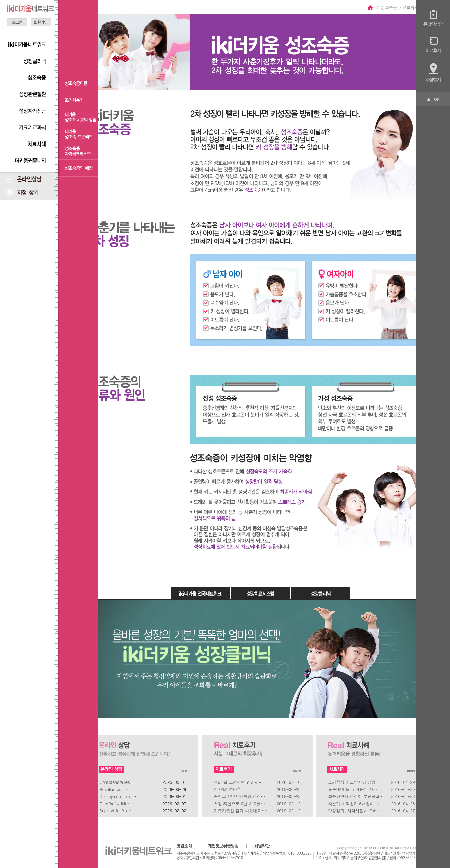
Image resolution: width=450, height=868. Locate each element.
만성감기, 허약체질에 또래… (355, 810)
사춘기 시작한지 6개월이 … (354, 803)
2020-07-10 (289, 782)
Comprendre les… (117, 782)
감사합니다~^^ (228, 789)
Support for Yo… (115, 810)
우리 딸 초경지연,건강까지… (241, 782)
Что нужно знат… (118, 796)
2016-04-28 (403, 796)
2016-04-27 (403, 810)
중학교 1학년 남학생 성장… (240, 796)
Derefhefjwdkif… (115, 803)
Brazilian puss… (115, 789)
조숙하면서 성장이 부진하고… (356, 796)
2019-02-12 (289, 803)
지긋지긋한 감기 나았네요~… (241, 810)
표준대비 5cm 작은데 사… (353, 789)
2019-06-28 (289, 789)
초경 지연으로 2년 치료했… (240, 803)
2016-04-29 (403, 782)
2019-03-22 (289, 796)
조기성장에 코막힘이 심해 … (355, 782)
